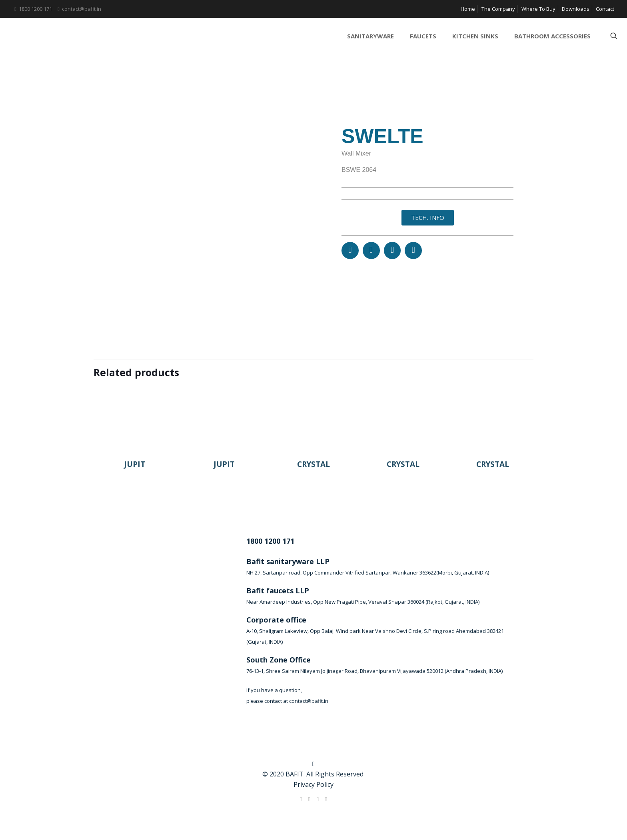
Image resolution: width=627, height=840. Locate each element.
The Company (498, 9)
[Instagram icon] (326, 799)
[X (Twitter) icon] (309, 799)
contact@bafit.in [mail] (82, 9)
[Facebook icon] (301, 799)
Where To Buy (538, 9)
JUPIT (135, 464)
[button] (350, 250)
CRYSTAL (313, 464)
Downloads (576, 9)
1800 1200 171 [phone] (35, 9)
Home (468, 9)
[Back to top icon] (313, 764)
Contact (605, 9)
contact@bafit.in (309, 701)
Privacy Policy (313, 784)
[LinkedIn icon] (318, 799)
